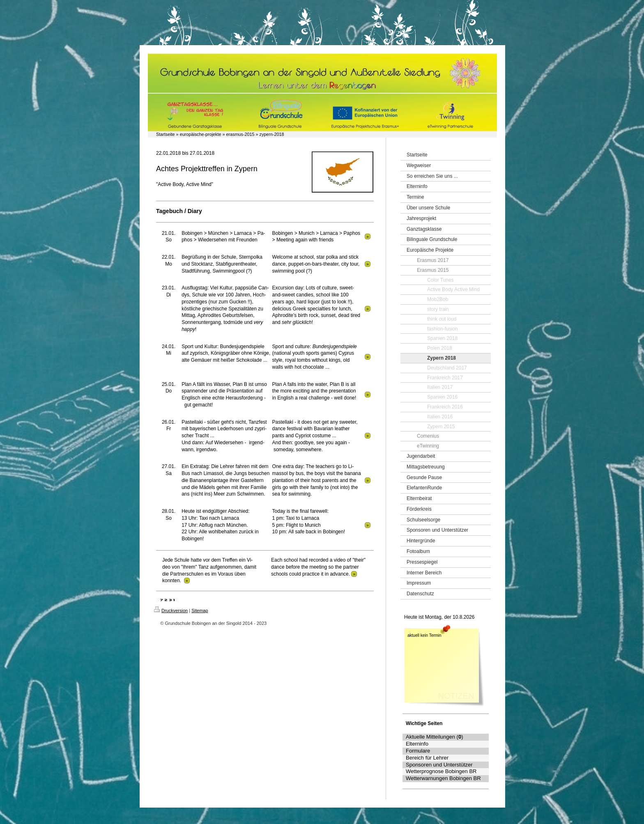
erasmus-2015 (240, 134)
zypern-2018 (272, 134)
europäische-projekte (201, 134)
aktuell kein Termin (424, 635)
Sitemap (200, 611)
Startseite (166, 134)
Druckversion (171, 611)
